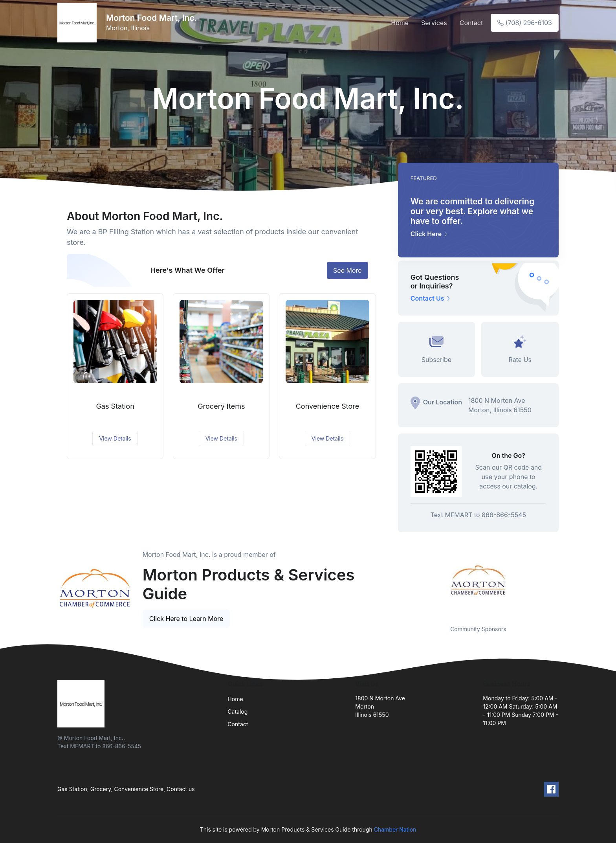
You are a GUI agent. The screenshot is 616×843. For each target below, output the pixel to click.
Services (434, 23)
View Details (115, 438)
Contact (471, 23)
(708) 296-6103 (525, 23)
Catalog (237, 712)
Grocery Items (221, 406)
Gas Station (115, 406)
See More (347, 270)
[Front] (79, 23)
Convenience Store (328, 406)
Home (400, 23)
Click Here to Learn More (186, 619)
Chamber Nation (395, 829)
